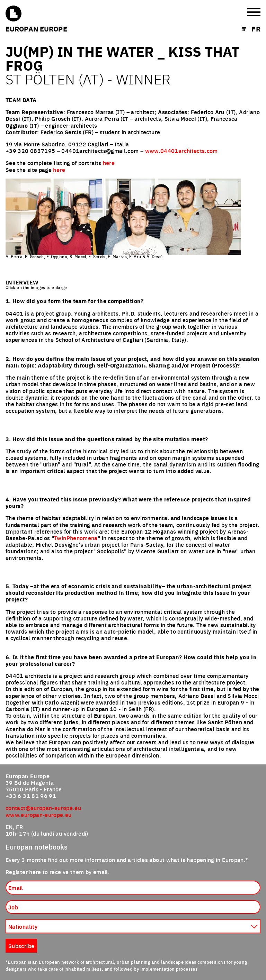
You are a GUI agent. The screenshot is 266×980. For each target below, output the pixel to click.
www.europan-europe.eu (39, 815)
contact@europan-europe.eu (43, 808)
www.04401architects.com (181, 151)
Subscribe (21, 946)
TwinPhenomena (76, 538)
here (109, 163)
